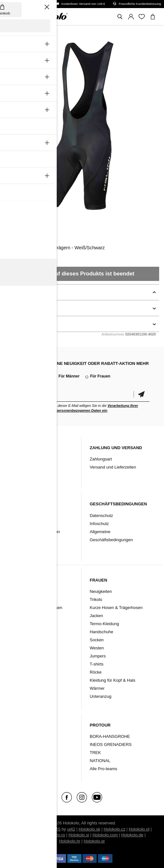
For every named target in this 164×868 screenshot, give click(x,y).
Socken (16, 640)
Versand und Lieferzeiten (113, 467)
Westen (16, 664)
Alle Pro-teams (103, 769)
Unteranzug (20, 680)
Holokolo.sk (89, 829)
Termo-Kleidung (24, 624)
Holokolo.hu (29, 835)
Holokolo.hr (70, 841)
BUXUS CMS (48, 829)
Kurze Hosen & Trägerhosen (36, 608)
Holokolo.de (132, 835)
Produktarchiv (22, 475)
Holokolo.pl (139, 829)
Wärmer (17, 648)
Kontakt (16, 467)
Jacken (16, 616)
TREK (95, 753)
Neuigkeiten (20, 591)
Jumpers (98, 656)
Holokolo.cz (115, 829)
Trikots (16, 599)
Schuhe (17, 753)
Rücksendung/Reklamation (35, 532)
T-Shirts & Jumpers (27, 672)
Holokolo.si (79, 835)
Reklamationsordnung (30, 516)
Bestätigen (141, 394)
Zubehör (17, 744)
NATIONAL (100, 761)
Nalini (12, 232)
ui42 (71, 829)
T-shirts (96, 664)
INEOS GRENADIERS (111, 744)
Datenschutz (101, 516)
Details (13, 308)
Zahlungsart (101, 459)
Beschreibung (20, 292)
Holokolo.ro (54, 835)
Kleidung (18, 736)
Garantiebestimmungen (31, 524)
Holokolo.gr (94, 841)
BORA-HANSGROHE (110, 736)
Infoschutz (99, 524)
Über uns (18, 459)
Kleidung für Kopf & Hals (32, 656)
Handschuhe (21, 632)
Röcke (96, 672)
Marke (15, 761)
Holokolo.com (105, 835)
